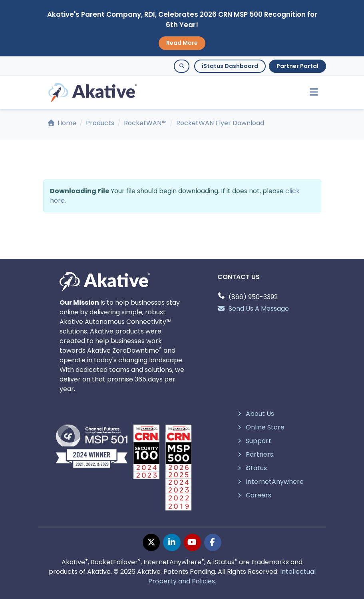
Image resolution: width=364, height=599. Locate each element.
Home (62, 123)
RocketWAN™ (145, 123)
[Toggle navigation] (311, 93)
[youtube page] (192, 542)
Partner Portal (297, 66)
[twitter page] (151, 542)
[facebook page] (213, 542)
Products (100, 123)
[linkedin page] (172, 542)
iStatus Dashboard (230, 66)
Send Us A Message (253, 308)
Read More (182, 43)
